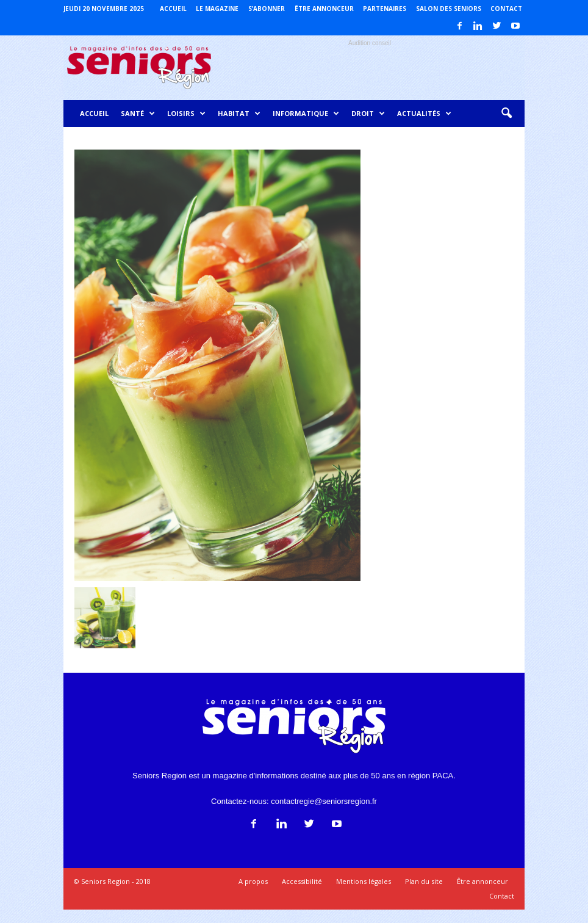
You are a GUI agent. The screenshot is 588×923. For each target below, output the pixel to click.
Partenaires (385, 9)
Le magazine (217, 9)
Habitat (239, 114)
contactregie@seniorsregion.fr (324, 801)
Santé (138, 114)
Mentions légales (364, 881)
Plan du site (424, 881)
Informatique (306, 114)
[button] (506, 114)
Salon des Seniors (449, 9)
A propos (253, 881)
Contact (506, 9)
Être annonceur (324, 9)
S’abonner (267, 9)
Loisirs (186, 114)
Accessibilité (302, 881)
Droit (368, 114)
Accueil (173, 9)
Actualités (424, 114)
